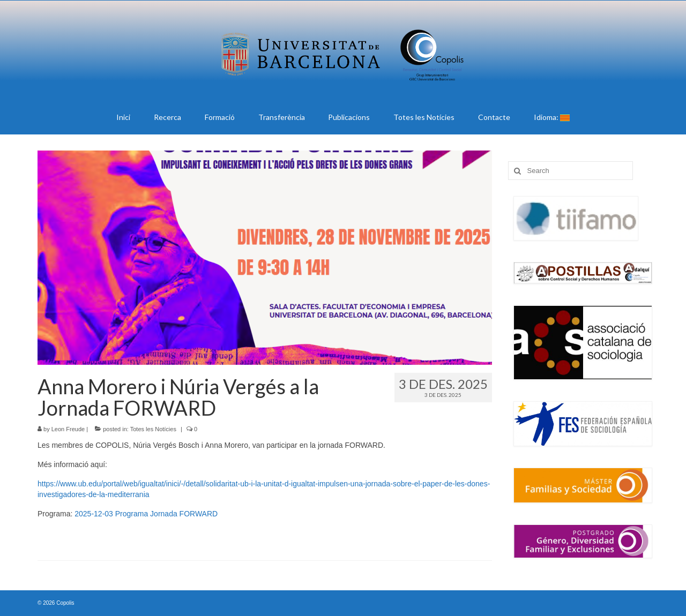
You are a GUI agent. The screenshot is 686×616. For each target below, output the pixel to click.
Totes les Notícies (153, 429)
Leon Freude (68, 429)
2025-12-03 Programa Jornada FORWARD (146, 514)
